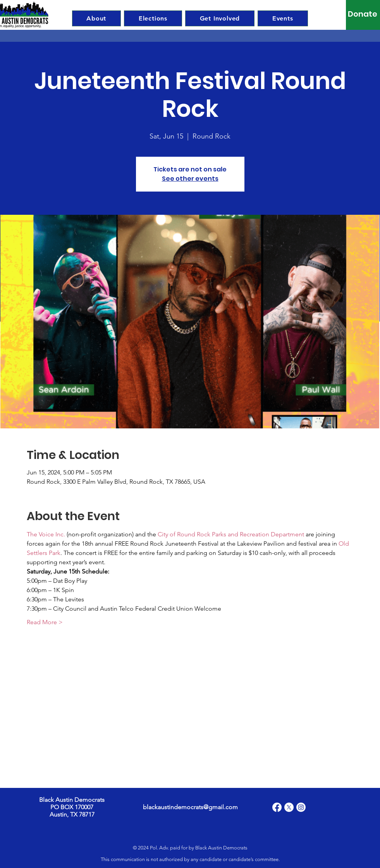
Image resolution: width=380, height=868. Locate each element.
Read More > (45, 622)
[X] (289, 807)
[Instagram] (301, 807)
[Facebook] (277, 807)
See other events (190, 179)
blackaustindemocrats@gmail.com (190, 807)
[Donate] (363, 14)
